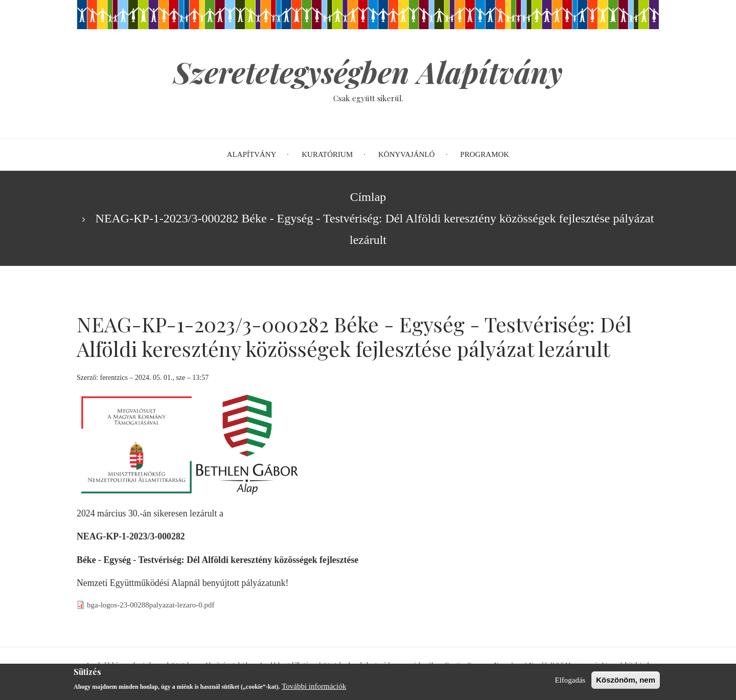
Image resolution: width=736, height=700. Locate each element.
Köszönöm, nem (626, 682)
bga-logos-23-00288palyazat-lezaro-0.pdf (151, 605)
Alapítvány (252, 154)
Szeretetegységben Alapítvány (368, 72)
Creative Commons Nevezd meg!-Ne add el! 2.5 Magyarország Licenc (532, 665)
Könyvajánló (407, 154)
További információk (314, 689)
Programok (485, 154)
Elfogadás (570, 683)
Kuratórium (327, 154)
